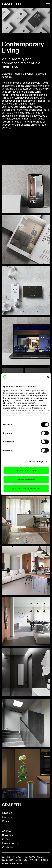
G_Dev (6, 839)
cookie (5, 863)
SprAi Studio (9, 835)
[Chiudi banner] (48, 377)
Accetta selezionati (26, 479)
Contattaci (8, 847)
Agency (7, 831)
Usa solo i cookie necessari (26, 488)
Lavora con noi (11, 843)
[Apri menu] (48, 5)
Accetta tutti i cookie (26, 470)
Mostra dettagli (36, 462)
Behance (7, 821)
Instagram (8, 817)
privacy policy (16, 863)
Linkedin (7, 813)
